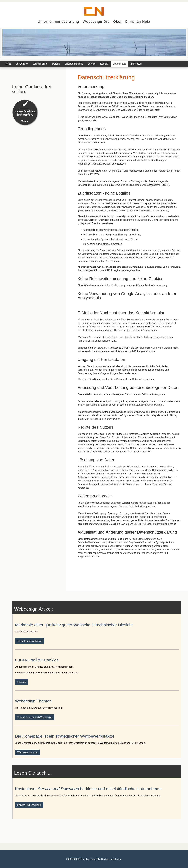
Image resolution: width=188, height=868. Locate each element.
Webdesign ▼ (40, 64)
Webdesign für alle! (27, 752)
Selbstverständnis (74, 64)
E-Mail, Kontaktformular (124, 106)
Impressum (137, 64)
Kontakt (104, 64)
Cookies (22, 682)
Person (56, 64)
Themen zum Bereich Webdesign (35, 717)
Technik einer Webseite (29, 641)
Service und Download (29, 805)
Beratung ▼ (22, 64)
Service (92, 64)
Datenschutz (119, 64)
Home (8, 64)
